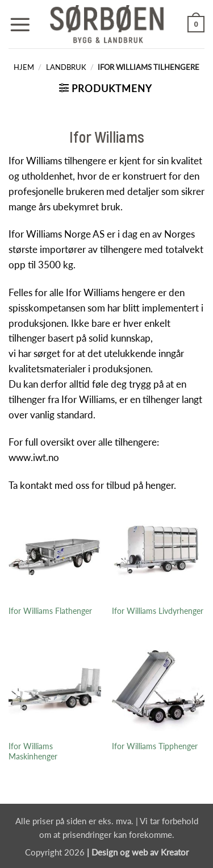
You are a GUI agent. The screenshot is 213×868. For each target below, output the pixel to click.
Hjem (24, 67)
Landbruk (66, 67)
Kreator (175, 852)
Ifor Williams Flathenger (50, 611)
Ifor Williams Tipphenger (155, 746)
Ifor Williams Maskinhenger (33, 751)
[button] (20, 24)
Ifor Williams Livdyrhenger (158, 611)
